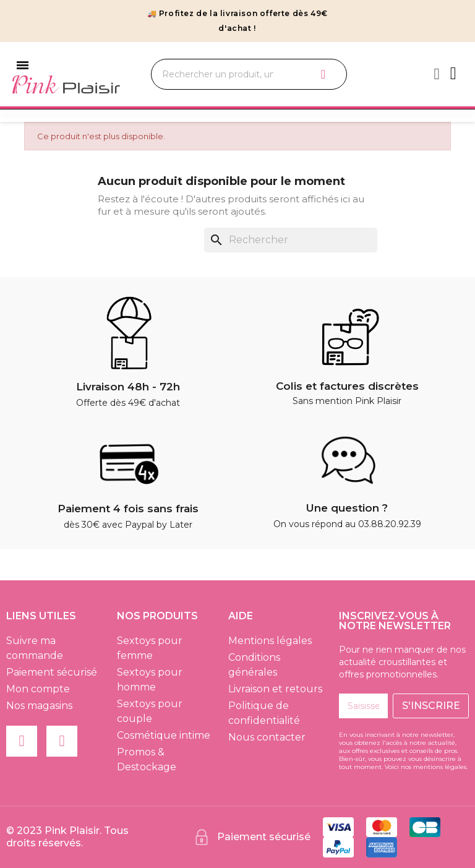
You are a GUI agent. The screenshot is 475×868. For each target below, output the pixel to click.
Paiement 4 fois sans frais (128, 509)
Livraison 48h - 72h (128, 387)
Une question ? (347, 508)
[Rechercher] (291, 240)
